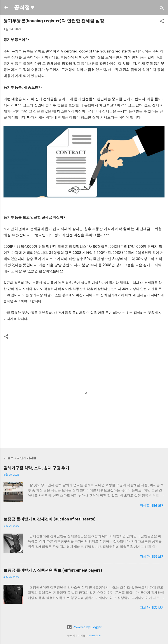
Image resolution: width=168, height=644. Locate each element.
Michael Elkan (94, 636)
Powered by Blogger (84, 627)
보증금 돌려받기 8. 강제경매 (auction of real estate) (50, 519)
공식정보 (24, 7)
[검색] (162, 9)
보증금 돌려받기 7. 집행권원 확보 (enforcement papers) (53, 570)
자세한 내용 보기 (152, 505)
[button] (162, 22)
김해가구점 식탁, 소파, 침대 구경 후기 (36, 468)
